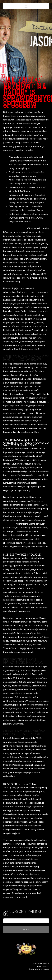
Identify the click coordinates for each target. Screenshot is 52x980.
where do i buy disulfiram (15, 228)
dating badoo (10, 524)
